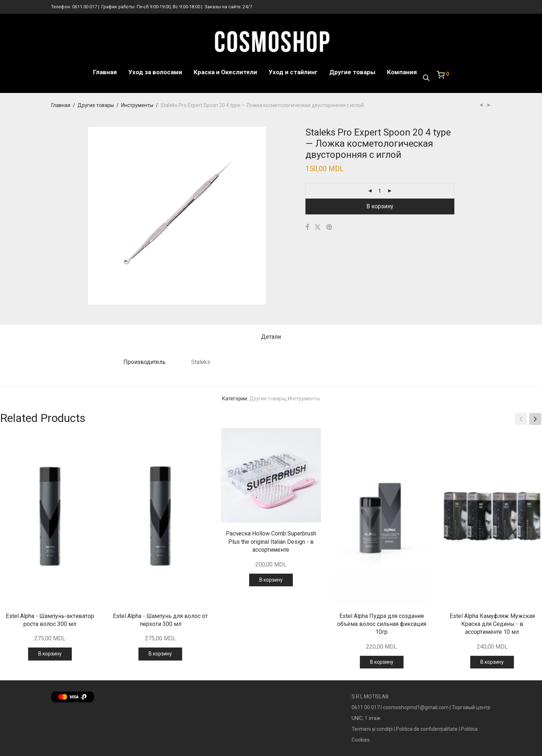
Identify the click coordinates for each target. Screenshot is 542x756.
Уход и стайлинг (293, 72)
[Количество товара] (380, 191)
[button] (535, 419)
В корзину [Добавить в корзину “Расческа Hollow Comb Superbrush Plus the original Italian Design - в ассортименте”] (271, 580)
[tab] (271, 337)
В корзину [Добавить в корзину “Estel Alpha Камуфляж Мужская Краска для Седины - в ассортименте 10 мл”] (492, 662)
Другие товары (352, 72)
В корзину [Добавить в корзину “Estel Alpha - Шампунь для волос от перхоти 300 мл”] (160, 654)
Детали (271, 337)
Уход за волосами (155, 72)
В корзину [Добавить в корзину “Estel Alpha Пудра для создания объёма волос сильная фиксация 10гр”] (382, 662)
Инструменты (137, 105)
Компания (402, 72)
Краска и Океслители (225, 72)
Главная (105, 72)
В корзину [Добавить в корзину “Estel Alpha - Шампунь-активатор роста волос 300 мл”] (50, 654)
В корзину (380, 206)
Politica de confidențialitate (427, 729)
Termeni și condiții (372, 729)
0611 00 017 (85, 7)
